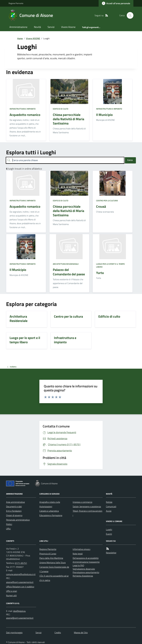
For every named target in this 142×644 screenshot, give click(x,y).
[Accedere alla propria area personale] (116, 3)
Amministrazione (18, 27)
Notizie (109, 502)
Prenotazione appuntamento (86, 572)
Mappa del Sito (81, 632)
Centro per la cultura (107, 201)
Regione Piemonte (16, 3)
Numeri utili (11, 595)
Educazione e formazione (51, 515)
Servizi (51, 27)
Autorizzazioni (46, 506)
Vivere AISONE (33, 38)
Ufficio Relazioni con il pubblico (20, 587)
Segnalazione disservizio (84, 569)
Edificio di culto (61, 109)
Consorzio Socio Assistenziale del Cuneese (54, 569)
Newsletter (111, 553)
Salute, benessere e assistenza (87, 506)
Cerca (130, 160)
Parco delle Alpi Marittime (51, 558)
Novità (37, 27)
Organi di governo (14, 515)
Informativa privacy (82, 549)
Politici (9, 524)
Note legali (78, 554)
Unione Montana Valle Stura (52, 562)
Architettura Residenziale (66, 264)
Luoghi (109, 529)
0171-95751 (21, 563)
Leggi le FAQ (78, 565)
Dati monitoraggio (14, 632)
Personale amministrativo (18, 520)
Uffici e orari (12, 591)
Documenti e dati (14, 506)
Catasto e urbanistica (49, 511)
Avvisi (109, 511)
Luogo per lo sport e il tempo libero (110, 265)
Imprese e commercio (82, 502)
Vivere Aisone (68, 27)
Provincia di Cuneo (48, 554)
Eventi (109, 534)
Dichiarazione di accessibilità (86, 558)
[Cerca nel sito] (129, 15)
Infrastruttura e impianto (23, 109)
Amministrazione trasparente (86, 562)
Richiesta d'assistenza (83, 576)
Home (20, 38)
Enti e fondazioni (14, 511)
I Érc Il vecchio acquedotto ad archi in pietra (54, 578)
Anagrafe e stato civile (50, 502)
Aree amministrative (15, 502)
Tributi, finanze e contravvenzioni (88, 513)
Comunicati (111, 506)
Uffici (8, 529)
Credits (58, 632)
